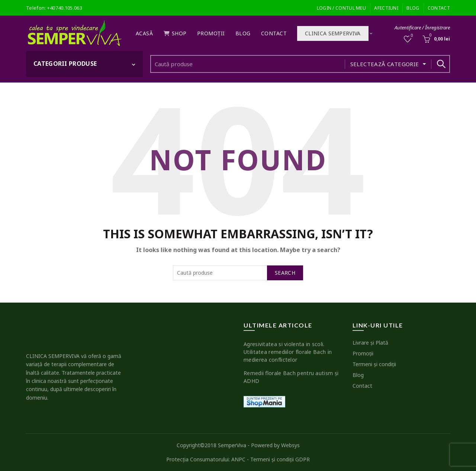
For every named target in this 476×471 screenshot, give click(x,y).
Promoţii (211, 33)
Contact (439, 8)
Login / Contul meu (341, 8)
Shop (175, 33)
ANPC (238, 459)
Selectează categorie (385, 64)
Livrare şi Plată (370, 343)
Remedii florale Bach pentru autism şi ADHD (291, 377)
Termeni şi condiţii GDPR (280, 459)
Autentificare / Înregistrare (422, 28)
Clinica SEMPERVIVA (333, 33)
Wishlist (411, 36)
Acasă (144, 33)
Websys (290, 445)
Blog (413, 8)
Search (441, 64)
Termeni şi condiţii (374, 364)
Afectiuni (386, 8)
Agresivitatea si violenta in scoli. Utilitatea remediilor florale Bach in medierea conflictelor (288, 352)
